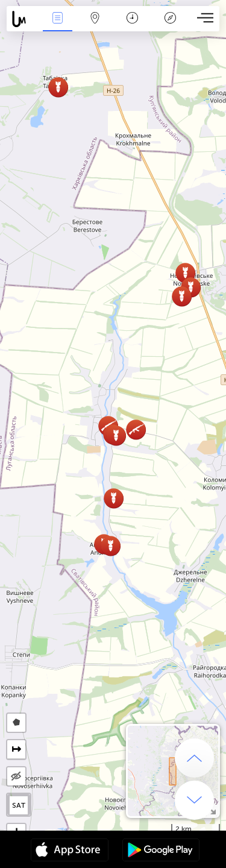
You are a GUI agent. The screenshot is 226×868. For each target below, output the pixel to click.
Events (57, 19)
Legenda (170, 19)
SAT (19, 805)
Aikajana (132, 19)
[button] (185, 273)
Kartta (95, 19)
